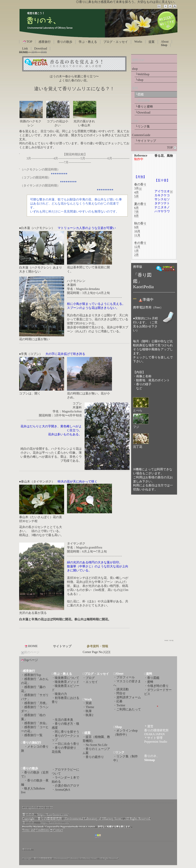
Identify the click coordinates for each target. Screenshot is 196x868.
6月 (136, 208)
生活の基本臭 (64, 720)
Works (138, 42)
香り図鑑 (153, 678)
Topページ (31, 660)
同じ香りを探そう (67, 732)
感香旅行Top (33, 675)
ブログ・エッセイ (116, 42)
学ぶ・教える (88, 42)
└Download (143, 112)
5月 (136, 196)
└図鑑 (139, 94)
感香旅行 (45, 42)
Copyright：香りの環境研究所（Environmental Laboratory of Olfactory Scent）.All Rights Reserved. (86, 819)
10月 (137, 231)
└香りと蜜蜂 (144, 107)
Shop (164, 45)
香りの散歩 (65, 42)
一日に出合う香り (67, 744)
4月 (136, 192)
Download (41, 48)
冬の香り (140, 243)
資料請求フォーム (129, 697)
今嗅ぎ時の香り (158, 686)
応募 (119, 701)
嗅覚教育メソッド (67, 682)
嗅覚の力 (61, 694)
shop (135, 69)
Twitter (121, 705)
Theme (90, 707)
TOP (27, 42)
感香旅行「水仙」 (36, 723)
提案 (152, 42)
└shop (139, 80)
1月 (136, 251)
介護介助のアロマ (67, 786)
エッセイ (92, 682)
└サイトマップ (146, 141)
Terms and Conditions (36, 830)
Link (25, 48)
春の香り (140, 184)
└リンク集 (143, 126)
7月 (136, 212)
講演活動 (122, 689)
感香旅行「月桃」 (36, 703)
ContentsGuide (141, 135)
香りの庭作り (95, 757)
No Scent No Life (96, 745)
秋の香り (140, 223)
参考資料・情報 (97, 646)
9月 (136, 227)
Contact (56, 830)
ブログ (90, 678)
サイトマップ (62, 646)
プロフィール (126, 677)
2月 (136, 255)
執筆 (89, 711)
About (165, 42)
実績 (89, 703)
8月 (136, 216)
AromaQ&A (62, 790)
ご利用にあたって (129, 709)
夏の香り (140, 204)
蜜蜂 (150, 682)
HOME (24, 52)
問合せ (121, 693)
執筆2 (89, 715)
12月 (137, 247)
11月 (137, 235)
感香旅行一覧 (33, 735)
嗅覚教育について (67, 678)
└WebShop (142, 74)
